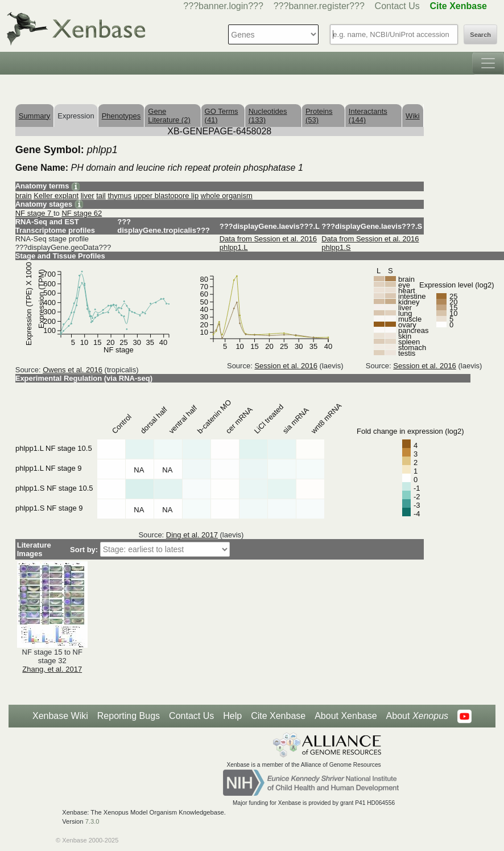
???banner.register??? (319, 6)
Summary (35, 116)
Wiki (413, 116)
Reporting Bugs (129, 716)
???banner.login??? (223, 6)
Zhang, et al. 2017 (52, 669)
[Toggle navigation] (488, 63)
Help (232, 716)
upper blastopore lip (166, 196)
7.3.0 (92, 821)
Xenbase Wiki (60, 716)
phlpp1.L (234, 247)
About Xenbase (346, 716)
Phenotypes (121, 116)
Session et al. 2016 (286, 366)
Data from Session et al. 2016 (268, 239)
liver (88, 196)
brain (24, 196)
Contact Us (397, 6)
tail (101, 196)
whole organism (227, 196)
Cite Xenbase (278, 716)
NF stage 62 (82, 213)
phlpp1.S (336, 247)
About (417, 716)
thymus (119, 196)
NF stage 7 (34, 213)
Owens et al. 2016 (73, 370)
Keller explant (56, 196)
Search (480, 35)
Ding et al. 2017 (192, 535)
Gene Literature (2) (169, 116)
